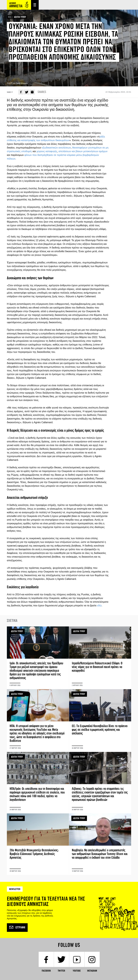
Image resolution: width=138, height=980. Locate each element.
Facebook (21, 92)
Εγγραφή (17, 928)
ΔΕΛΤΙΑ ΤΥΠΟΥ (20, 17)
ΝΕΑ (10, 17)
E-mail (32, 92)
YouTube (77, 971)
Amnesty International (19, 5)
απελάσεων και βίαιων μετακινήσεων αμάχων (83, 151)
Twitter (27, 92)
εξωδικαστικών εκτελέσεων (56, 148)
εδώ (99, 606)
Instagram (92, 971)
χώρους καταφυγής (47, 151)
